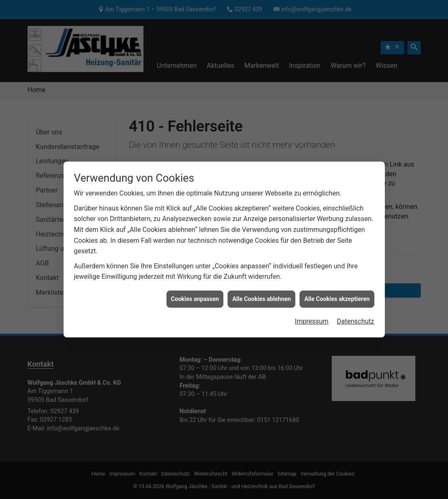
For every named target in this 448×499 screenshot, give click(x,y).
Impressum (312, 319)
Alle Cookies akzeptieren (337, 296)
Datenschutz (355, 319)
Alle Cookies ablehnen (261, 296)
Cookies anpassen (195, 296)
